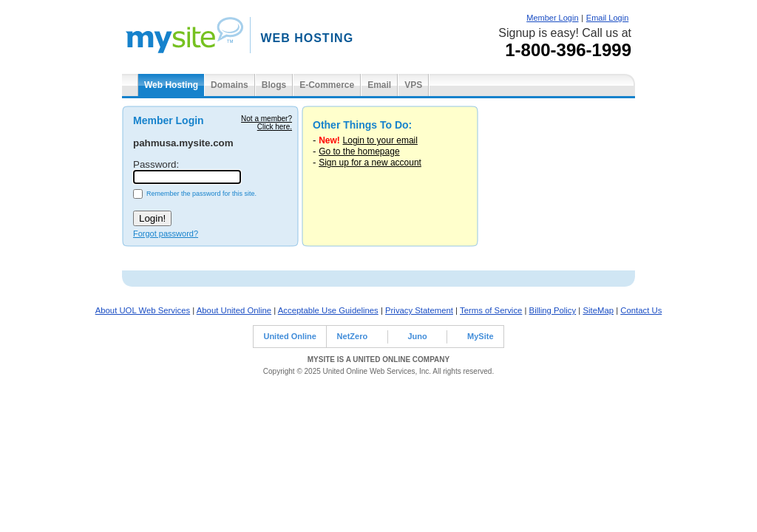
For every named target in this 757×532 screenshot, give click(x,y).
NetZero (353, 336)
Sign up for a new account (370, 163)
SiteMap (598, 310)
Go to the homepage (359, 151)
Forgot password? (166, 233)
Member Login (552, 18)
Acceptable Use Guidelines (328, 310)
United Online (290, 336)
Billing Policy (553, 310)
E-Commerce (327, 85)
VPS (413, 85)
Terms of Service (491, 310)
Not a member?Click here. (267, 123)
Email (379, 85)
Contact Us (641, 310)
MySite (480, 336)
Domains (230, 85)
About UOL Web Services (143, 310)
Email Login (607, 18)
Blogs (274, 85)
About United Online (234, 310)
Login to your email (380, 140)
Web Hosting (171, 85)
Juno (417, 336)
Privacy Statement (419, 310)
